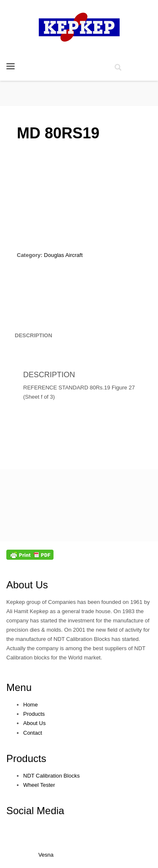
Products (26, 758)
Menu (19, 687)
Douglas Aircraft (63, 255)
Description (33, 335)
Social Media (35, 811)
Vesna (46, 855)
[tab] (33, 336)
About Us (27, 585)
